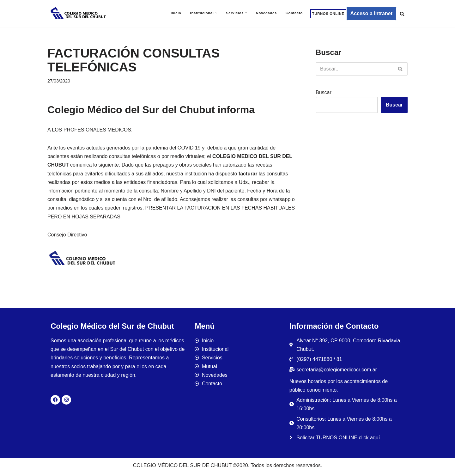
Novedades (266, 13)
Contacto (294, 13)
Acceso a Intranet (371, 13)
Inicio (176, 13)
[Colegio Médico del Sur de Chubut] (79, 14)
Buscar (324, 92)
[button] (216, 13)
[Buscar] (402, 14)
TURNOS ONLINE (328, 14)
